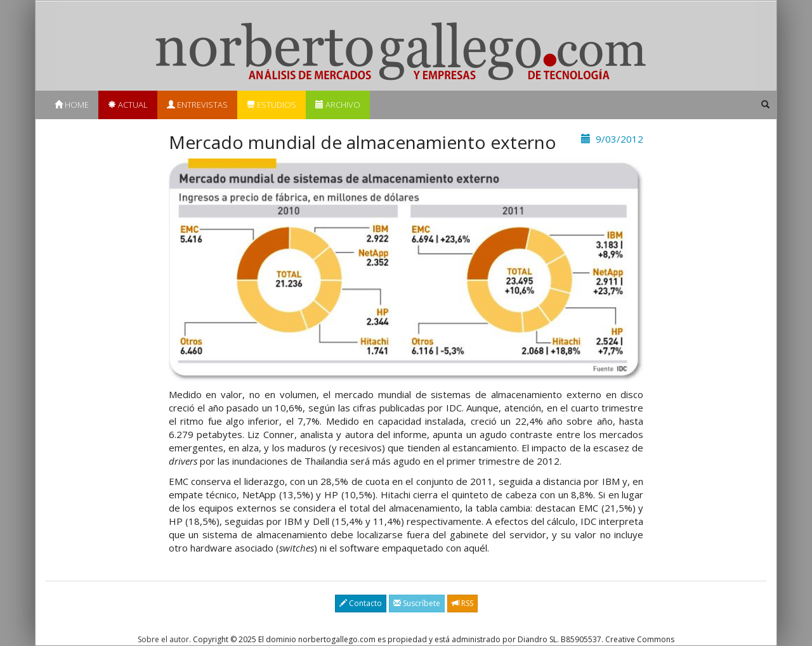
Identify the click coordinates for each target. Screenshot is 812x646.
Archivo (338, 105)
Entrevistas (197, 105)
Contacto (361, 603)
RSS (462, 603)
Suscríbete (417, 603)
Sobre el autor (163, 639)
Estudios (272, 105)
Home (72, 105)
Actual (128, 105)
